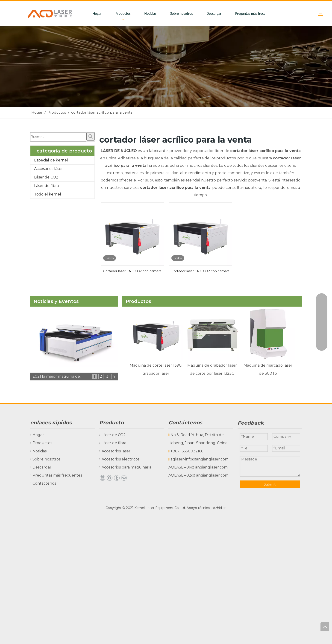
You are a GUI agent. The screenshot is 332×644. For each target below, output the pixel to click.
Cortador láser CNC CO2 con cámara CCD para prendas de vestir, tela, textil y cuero (201, 271)
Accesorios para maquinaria (124, 467)
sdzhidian (219, 508)
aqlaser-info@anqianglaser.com (200, 459)
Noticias (150, 13)
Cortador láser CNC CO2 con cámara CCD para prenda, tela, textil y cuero (132, 271)
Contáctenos (42, 483)
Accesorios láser (48, 169)
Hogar (97, 13)
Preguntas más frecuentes (255, 13)
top (325, 627)
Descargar (214, 13)
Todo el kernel (48, 194)
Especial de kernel (51, 160)
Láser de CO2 (46, 177)
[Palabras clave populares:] (91, 136)
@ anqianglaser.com (209, 467)
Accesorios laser (114, 451)
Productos (123, 13)
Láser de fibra (46, 186)
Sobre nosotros (182, 13)
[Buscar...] (58, 137)
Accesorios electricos (118, 459)
